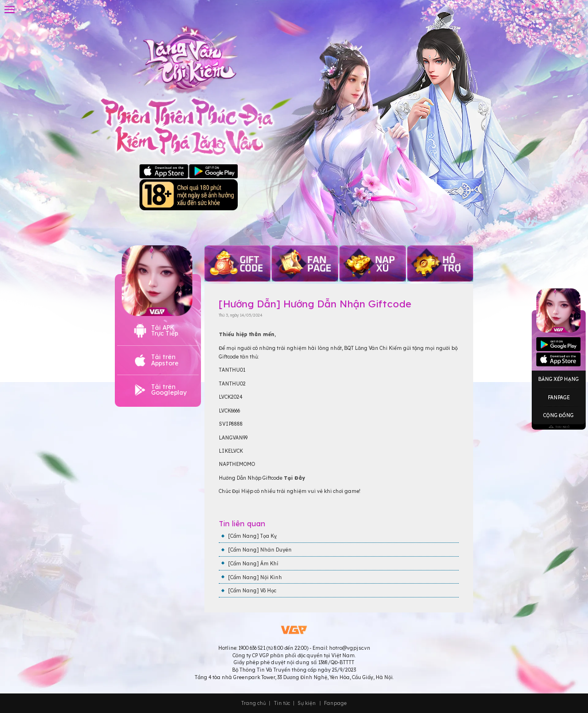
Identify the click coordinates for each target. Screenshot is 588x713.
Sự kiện (307, 704)
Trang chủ (254, 704)
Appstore (558, 345)
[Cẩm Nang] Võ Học (252, 590)
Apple (164, 172)
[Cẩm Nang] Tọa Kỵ (252, 536)
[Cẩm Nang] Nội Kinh (255, 577)
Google (213, 172)
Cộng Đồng (558, 415)
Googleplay (558, 360)
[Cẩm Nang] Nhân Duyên (260, 550)
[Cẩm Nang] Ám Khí (253, 563)
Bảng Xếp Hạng (558, 379)
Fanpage (559, 397)
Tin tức (282, 704)
